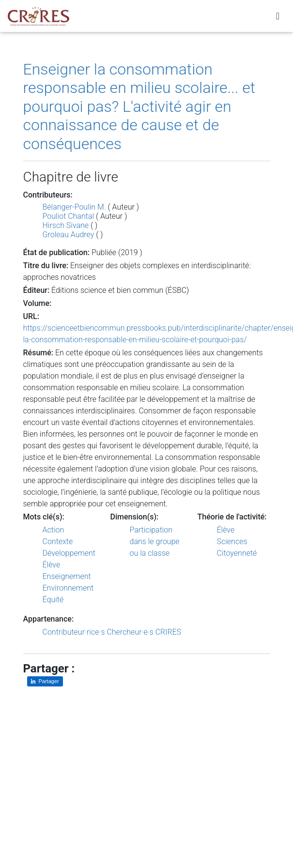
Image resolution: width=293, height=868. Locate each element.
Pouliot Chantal (69, 216)
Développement (69, 553)
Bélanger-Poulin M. (74, 207)
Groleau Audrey (69, 235)
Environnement (68, 588)
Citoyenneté (237, 553)
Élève (52, 565)
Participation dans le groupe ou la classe (155, 541)
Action (54, 530)
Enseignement (67, 576)
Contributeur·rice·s (74, 632)
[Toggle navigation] (278, 17)
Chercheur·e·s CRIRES (144, 632)
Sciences (232, 541)
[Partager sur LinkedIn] (45, 681)
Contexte (58, 541)
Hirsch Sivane (66, 225)
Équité (53, 600)
